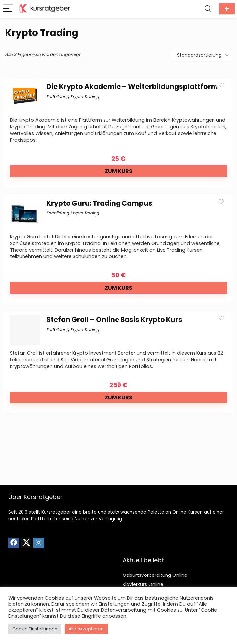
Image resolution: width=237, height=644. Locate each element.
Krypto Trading (85, 96)
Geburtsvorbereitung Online (155, 575)
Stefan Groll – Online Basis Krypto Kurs (114, 320)
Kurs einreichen (227, 9)
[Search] (208, 9)
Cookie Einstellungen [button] (35, 629)
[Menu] (8, 9)
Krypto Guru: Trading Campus (99, 203)
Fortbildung (58, 96)
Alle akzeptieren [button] (86, 629)
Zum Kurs (118, 171)
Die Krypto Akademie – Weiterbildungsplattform (132, 87)
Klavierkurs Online (143, 584)
